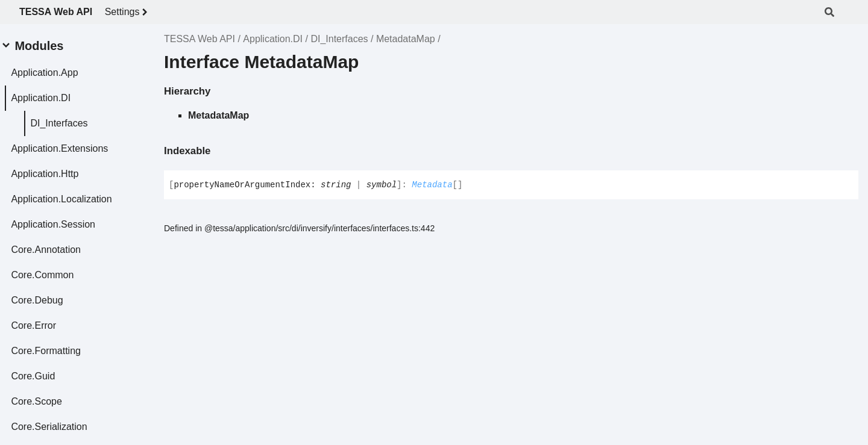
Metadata (432, 185)
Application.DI (273, 39)
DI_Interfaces (339, 39)
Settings (128, 12)
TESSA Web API (56, 12)
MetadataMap (406, 39)
